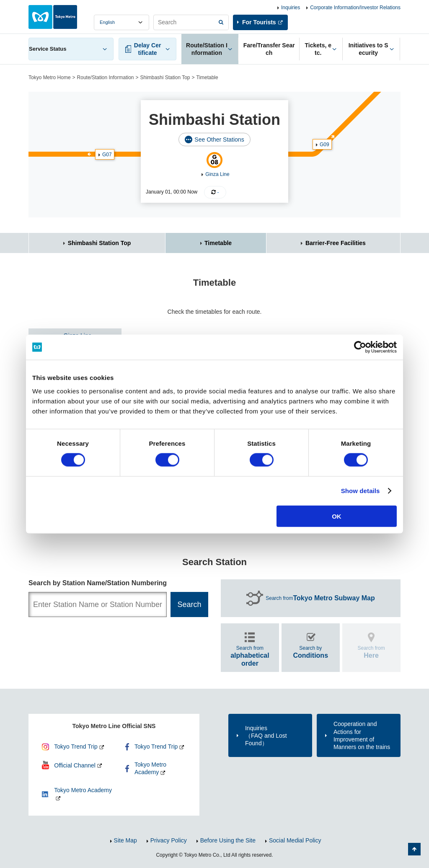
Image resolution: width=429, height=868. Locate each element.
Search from (320, 598)
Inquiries (291, 8)
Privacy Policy (169, 840)
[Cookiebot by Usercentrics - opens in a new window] (360, 347)
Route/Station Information (106, 77)
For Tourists (259, 22)
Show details (361, 491)
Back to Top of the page (414, 849)
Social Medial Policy (295, 840)
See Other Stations (219, 139)
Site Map (125, 840)
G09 (324, 145)
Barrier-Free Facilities (336, 243)
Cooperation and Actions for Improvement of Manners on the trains (362, 735)
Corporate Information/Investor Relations (355, 8)
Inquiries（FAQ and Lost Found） (266, 736)
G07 (107, 155)
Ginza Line (217, 174)
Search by (310, 652)
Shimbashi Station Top (165, 77)
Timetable (218, 243)
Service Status (48, 49)
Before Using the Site (228, 840)
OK (337, 516)
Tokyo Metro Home (50, 77)
